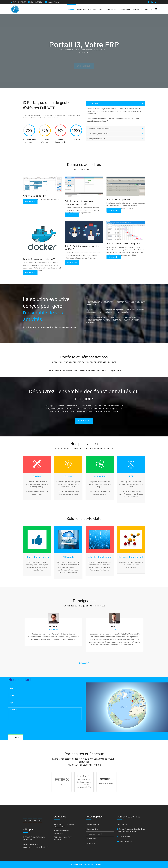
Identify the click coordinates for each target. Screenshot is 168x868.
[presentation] (25, 726)
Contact (149, 9)
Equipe (102, 9)
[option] (53, 629)
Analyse (37, 476)
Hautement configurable (131, 557)
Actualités (138, 9)
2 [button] (82, 663)
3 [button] (84, 663)
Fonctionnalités (93, 829)
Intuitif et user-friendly (37, 557)
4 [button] (86, 663)
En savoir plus (30, 202)
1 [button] (80, 663)
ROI (131, 476)
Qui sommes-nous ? (94, 834)
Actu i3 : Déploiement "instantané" (39, 259)
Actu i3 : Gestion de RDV (34, 196)
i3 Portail (82, 9)
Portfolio (112, 9)
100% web (68, 557)
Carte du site (92, 844)
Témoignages (125, 9)
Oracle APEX (92, 839)
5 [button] (88, 663)
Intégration (100, 476)
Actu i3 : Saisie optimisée (118, 199)
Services (92, 9)
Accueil (71, 9)
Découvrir (84, 421)
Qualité (68, 476)
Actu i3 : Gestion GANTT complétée (123, 244)
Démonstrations (93, 824)
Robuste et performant (100, 557)
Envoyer (15, 737)
